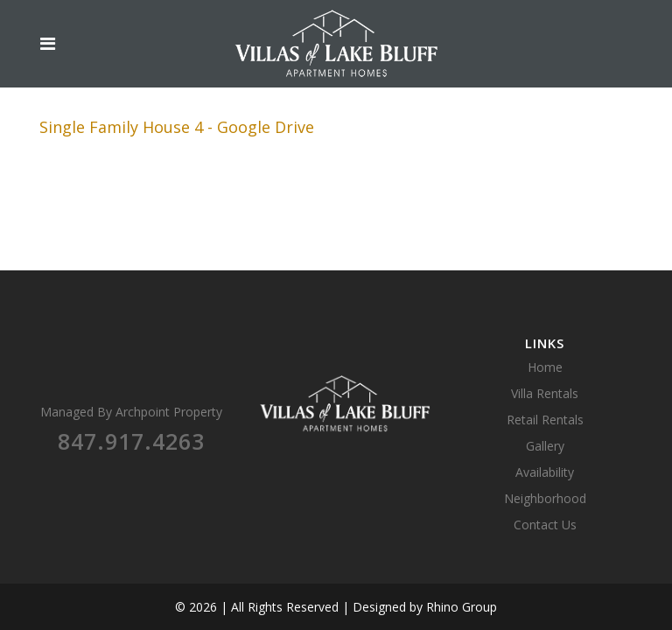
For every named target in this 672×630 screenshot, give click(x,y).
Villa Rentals (545, 393)
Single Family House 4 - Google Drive (177, 127)
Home (545, 367)
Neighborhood (545, 498)
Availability (545, 472)
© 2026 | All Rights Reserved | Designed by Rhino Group (336, 607)
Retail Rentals (545, 420)
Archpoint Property (169, 412)
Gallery (545, 446)
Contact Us (545, 525)
